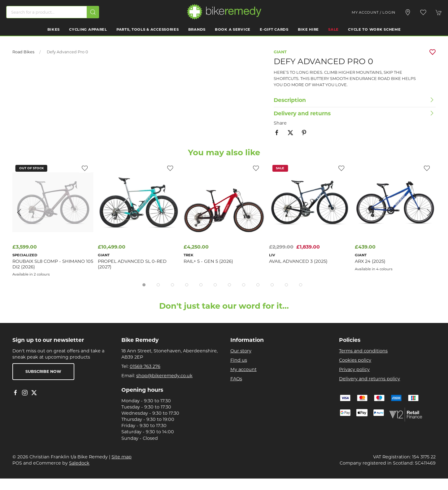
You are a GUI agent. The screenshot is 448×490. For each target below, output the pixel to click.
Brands (197, 29)
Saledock (79, 463)
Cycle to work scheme (374, 29)
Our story (241, 351)
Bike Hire (308, 29)
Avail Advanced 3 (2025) (298, 261)
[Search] (53, 12)
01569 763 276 (145, 366)
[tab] (144, 285)
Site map (122, 457)
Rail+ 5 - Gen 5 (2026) (208, 261)
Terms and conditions (363, 351)
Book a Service (233, 29)
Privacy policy (354, 369)
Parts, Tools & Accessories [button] (148, 29)
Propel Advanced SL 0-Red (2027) (132, 264)
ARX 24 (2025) (370, 261)
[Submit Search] (93, 12)
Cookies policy (355, 360)
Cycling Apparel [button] (88, 29)
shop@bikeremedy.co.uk (164, 376)
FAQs (236, 379)
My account (244, 369)
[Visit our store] (408, 12)
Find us (239, 360)
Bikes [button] (54, 29)
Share (280, 123)
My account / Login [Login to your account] (374, 12)
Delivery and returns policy (370, 379)
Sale (333, 29)
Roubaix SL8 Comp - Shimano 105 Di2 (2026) (53, 264)
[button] (423, 12)
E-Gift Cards (274, 29)
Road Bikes (23, 52)
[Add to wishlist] (256, 168)
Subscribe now (43, 371)
